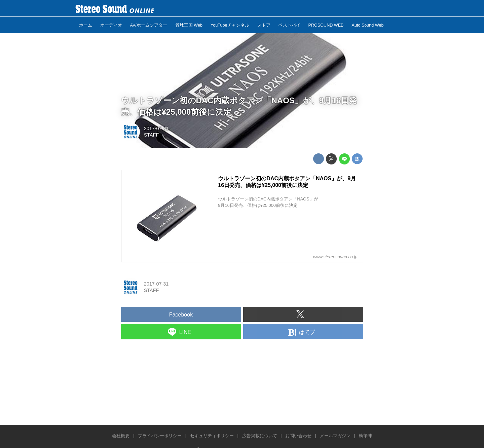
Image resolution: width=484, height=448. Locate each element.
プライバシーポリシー (160, 436)
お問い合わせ (298, 436)
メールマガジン (335, 436)
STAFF (152, 135)
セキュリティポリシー (212, 436)
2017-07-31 (156, 128)
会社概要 (121, 436)
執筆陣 (365, 436)
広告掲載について (260, 436)
